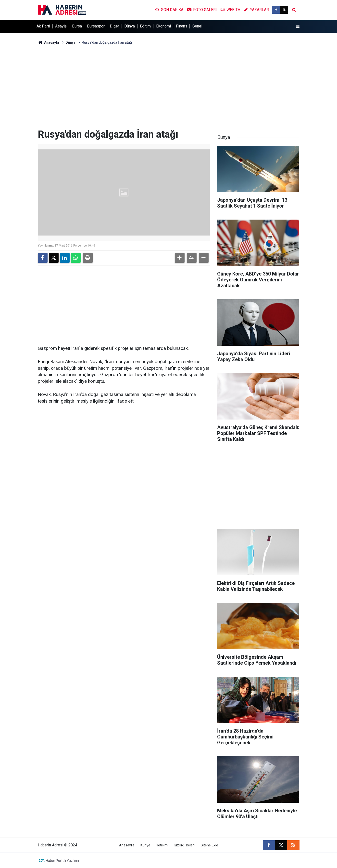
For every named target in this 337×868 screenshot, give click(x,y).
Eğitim (145, 26)
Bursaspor (96, 26)
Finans (182, 26)
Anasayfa (49, 42)
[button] (180, 258)
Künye (145, 845)
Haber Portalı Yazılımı (62, 861)
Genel (197, 26)
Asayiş (61, 26)
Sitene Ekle (209, 845)
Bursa (77, 26)
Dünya (130, 26)
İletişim (162, 845)
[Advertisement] (169, 87)
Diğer (114, 26)
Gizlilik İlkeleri (184, 845)
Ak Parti (43, 26)
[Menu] (298, 26)
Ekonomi (163, 26)
